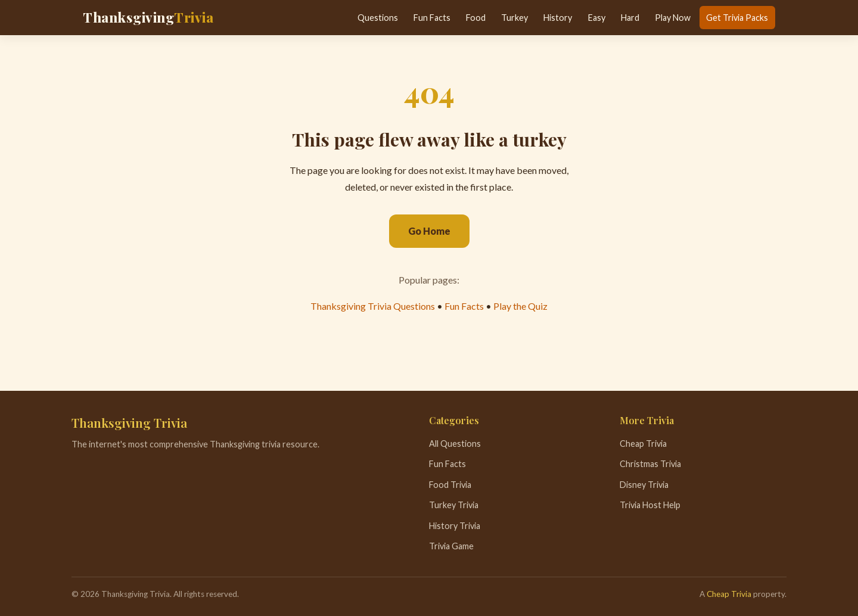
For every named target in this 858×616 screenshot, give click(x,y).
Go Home (429, 231)
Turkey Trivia (454, 505)
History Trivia (455, 526)
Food (476, 18)
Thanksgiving (148, 17)
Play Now (673, 18)
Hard (630, 18)
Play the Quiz (520, 306)
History (558, 18)
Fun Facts (432, 18)
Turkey (515, 18)
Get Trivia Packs (737, 18)
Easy (597, 18)
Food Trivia (450, 485)
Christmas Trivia (650, 464)
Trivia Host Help (650, 505)
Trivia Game (451, 546)
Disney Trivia (644, 485)
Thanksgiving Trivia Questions (373, 306)
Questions (378, 18)
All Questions (455, 444)
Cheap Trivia (643, 444)
